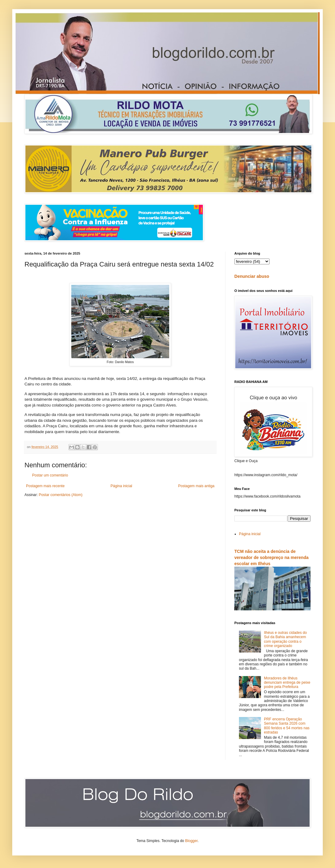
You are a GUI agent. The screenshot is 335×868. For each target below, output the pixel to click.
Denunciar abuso (252, 276)
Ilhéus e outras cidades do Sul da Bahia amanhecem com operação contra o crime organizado (285, 639)
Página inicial (121, 486)
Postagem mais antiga (196, 486)
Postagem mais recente (45, 486)
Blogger (191, 841)
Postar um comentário (50, 475)
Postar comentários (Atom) (61, 495)
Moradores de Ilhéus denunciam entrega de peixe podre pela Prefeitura (287, 683)
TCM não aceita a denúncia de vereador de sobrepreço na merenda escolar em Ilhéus (272, 557)
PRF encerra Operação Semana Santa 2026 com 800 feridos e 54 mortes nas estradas (287, 726)
